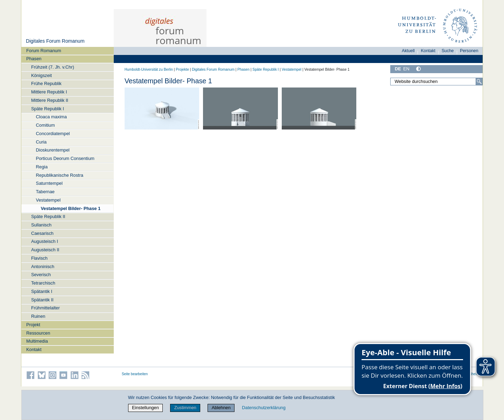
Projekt (33, 325)
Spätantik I (42, 291)
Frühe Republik (46, 83)
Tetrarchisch (43, 283)
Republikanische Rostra (60, 175)
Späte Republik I (48, 109)
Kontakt (34, 349)
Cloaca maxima (51, 117)
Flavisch (39, 258)
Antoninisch (43, 267)
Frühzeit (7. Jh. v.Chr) (53, 67)
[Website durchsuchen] (436, 82)
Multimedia (37, 341)
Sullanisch (41, 225)
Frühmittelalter (45, 308)
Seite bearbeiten (135, 374)
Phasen (34, 59)
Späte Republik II (48, 216)
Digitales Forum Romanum (55, 41)
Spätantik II (42, 300)
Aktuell (408, 51)
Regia (42, 167)
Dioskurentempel (53, 150)
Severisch (41, 275)
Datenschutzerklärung (264, 408)
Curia (41, 142)
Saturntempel (49, 183)
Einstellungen (145, 408)
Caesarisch (42, 233)
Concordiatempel (53, 134)
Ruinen (38, 316)
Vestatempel (48, 200)
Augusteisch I (45, 241)
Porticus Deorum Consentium (65, 158)
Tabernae (45, 192)
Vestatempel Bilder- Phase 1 (71, 208)
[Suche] (479, 82)
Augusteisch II (45, 250)
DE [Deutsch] (398, 69)
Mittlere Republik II (50, 100)
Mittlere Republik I (49, 92)
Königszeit (41, 75)
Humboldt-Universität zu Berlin (149, 69)
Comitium (45, 125)
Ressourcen (38, 333)
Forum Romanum (44, 51)
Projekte (182, 69)
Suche (448, 51)
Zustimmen (185, 408)
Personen (469, 51)
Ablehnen (221, 408)
